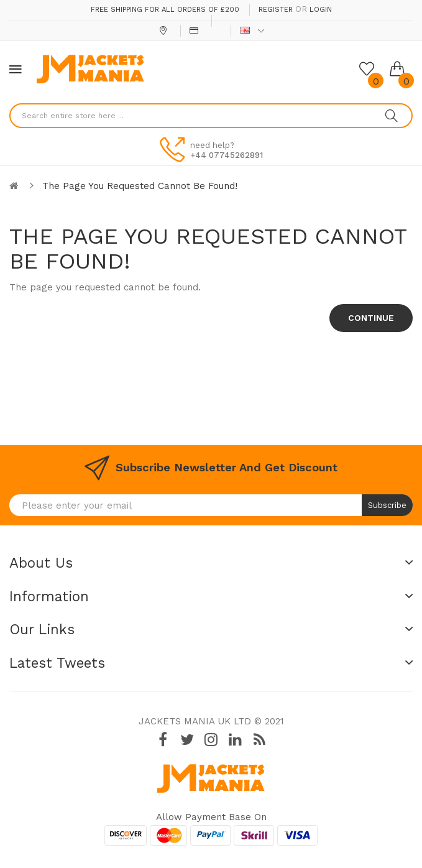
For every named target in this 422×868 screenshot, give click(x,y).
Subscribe (387, 505)
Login (321, 10)
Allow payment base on (211, 817)
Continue (371, 318)
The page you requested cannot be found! (140, 186)
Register (276, 10)
